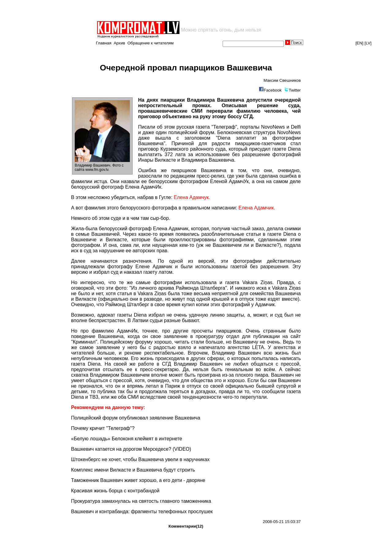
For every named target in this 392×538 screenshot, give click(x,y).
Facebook (273, 90)
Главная (104, 43)
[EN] (360, 43)
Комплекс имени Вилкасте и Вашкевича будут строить (133, 470)
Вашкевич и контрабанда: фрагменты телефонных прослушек (142, 512)
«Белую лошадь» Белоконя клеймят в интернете (127, 439)
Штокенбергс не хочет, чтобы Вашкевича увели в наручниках (140, 459)
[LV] (368, 43)
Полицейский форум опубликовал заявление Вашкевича (136, 418)
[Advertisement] (168, 10)
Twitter (295, 90)
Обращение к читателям (151, 43)
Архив (119, 43)
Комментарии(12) (186, 526)
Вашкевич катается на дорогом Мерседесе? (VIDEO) (131, 449)
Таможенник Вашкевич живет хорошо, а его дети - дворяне (138, 480)
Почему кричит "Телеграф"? (103, 428)
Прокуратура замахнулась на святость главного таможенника (141, 501)
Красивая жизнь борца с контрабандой (115, 491)
